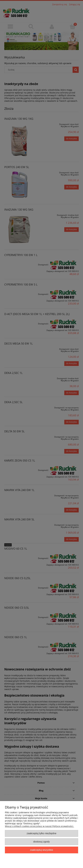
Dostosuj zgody (41, 842)
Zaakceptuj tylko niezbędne (41, 833)
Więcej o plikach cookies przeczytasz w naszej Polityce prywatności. (39, 826)
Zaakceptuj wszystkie (41, 850)
